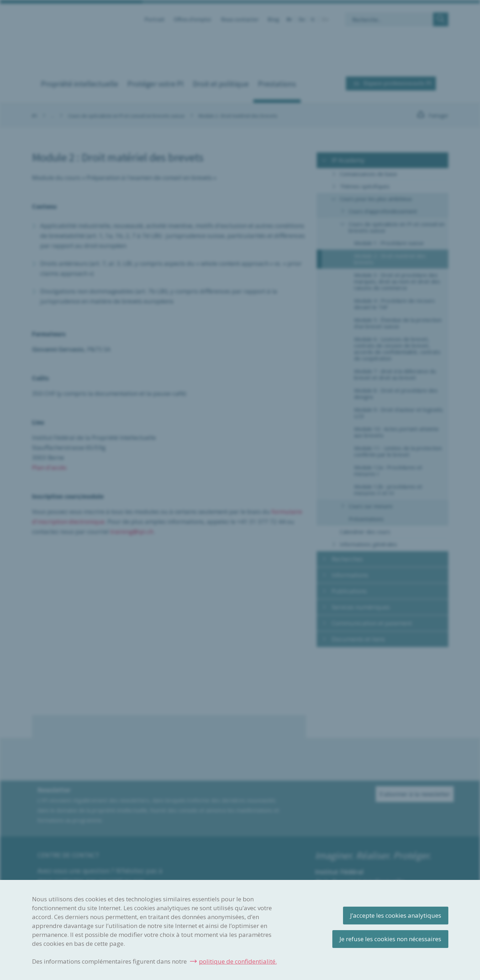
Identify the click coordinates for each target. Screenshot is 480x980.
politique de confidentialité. (238, 961)
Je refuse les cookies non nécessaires (390, 939)
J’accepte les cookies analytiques (396, 915)
